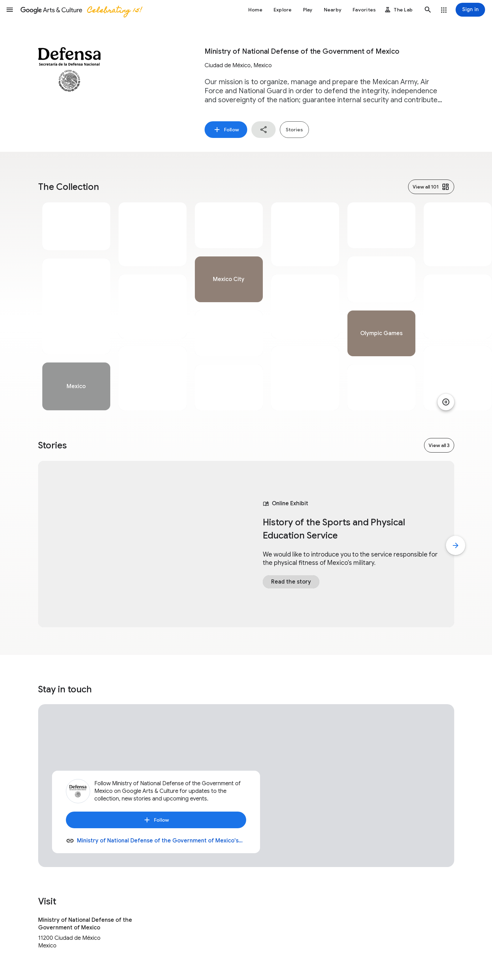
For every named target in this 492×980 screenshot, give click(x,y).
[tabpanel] (76, 306)
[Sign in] (470, 10)
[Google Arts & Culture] (81, 10)
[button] (10, 10)
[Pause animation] (446, 402)
